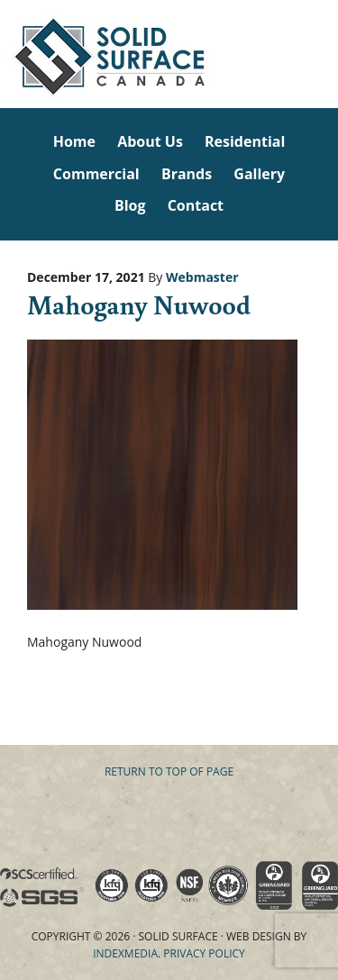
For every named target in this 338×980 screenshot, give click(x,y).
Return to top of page (169, 771)
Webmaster (202, 277)
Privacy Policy (204, 953)
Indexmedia (125, 953)
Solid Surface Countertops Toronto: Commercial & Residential (3, 54)
